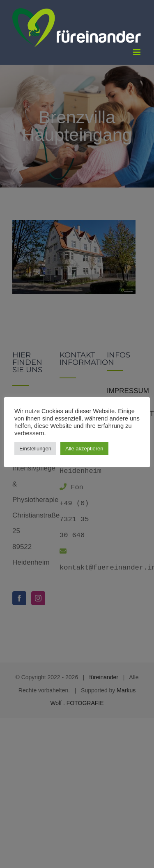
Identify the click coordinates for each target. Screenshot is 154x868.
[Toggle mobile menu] (137, 52)
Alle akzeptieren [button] (84, 449)
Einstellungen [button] (35, 449)
